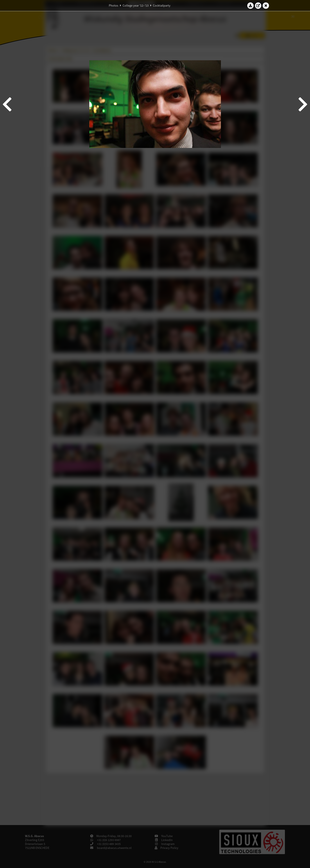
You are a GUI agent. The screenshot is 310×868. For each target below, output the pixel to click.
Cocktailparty (162, 5)
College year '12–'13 (136, 5)
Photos (114, 5)
